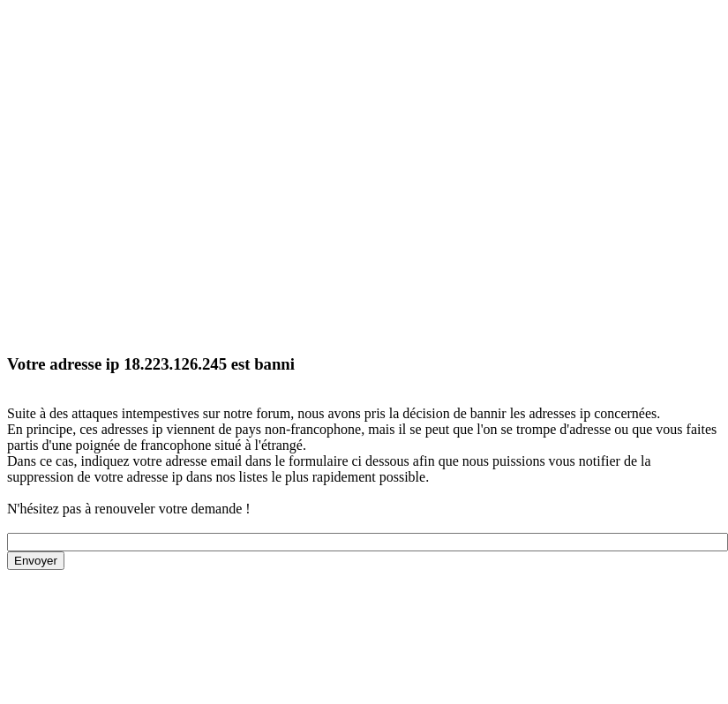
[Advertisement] (165, 172)
